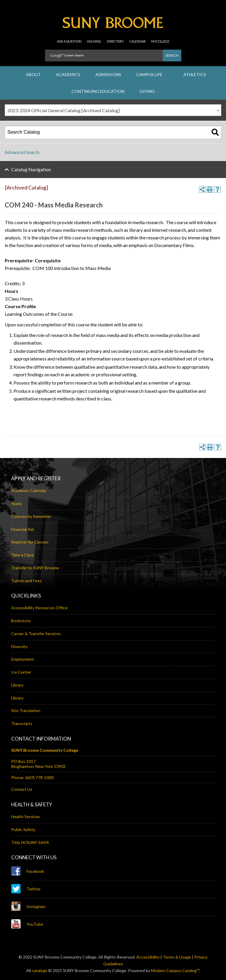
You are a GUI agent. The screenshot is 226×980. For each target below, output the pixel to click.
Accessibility (148, 957)
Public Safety (23, 829)
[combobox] (113, 110)
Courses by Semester (31, 516)
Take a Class (23, 555)
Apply (16, 503)
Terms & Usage (177, 957)
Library (17, 685)
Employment (23, 659)
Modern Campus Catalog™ (175, 970)
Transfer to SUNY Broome (35, 568)
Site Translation (26, 710)
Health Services (26, 817)
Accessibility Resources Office (39, 608)
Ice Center (21, 672)
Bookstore (21, 621)
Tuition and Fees (26, 581)
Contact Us (22, 789)
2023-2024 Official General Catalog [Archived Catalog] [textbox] (64, 110)
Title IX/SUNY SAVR (30, 842)
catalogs (40, 970)
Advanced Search (22, 152)
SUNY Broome (113, 25)
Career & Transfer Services (36, 634)
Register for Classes (30, 542)
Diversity (19, 646)
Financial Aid (23, 529)
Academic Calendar (29, 490)
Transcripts (22, 723)
